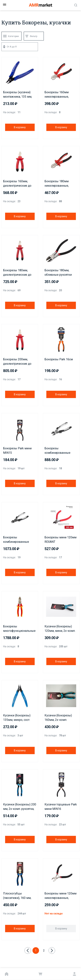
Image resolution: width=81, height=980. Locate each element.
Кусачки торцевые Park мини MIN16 (61, 807)
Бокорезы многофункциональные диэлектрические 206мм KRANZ (19, 629)
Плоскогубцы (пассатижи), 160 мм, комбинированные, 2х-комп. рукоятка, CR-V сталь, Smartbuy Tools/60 (20, 896)
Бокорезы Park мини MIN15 (17, 451)
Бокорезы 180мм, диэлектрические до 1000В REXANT (17, 273)
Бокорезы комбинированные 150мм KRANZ (57, 451)
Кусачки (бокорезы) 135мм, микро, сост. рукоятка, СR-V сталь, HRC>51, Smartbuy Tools (19, 718)
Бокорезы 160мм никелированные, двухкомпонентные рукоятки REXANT (58, 95)
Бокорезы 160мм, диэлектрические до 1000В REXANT (17, 184)
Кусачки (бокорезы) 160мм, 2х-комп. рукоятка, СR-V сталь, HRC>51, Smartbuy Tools (60, 718)
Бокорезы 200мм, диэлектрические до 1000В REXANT (17, 362)
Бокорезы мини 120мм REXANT (60, 540)
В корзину (20, 127)
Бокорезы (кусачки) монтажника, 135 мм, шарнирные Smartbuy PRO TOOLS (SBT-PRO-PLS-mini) (18, 95)
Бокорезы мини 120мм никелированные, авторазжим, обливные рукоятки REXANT (61, 896)
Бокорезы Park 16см (59, 359)
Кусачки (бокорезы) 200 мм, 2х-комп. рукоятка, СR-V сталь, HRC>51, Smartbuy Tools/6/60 (20, 807)
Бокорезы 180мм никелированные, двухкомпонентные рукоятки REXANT (58, 184)
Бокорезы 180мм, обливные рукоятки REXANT (58, 273)
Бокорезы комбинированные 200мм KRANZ (16, 540)
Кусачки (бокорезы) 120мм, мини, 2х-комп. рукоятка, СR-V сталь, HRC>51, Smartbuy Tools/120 (60, 629)
